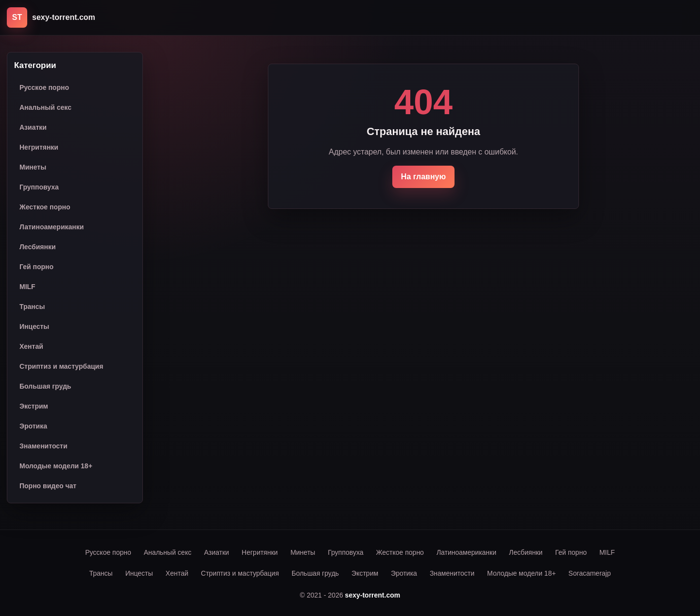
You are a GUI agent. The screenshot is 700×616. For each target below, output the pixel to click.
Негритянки (39, 147)
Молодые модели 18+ (56, 466)
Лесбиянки (38, 247)
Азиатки (33, 127)
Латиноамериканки (52, 227)
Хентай (31, 346)
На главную (423, 177)
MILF (27, 287)
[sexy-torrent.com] (51, 17)
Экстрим (34, 406)
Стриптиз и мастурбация (61, 366)
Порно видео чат (48, 486)
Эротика (33, 426)
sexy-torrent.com (373, 595)
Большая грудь (45, 386)
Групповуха (39, 187)
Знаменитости (44, 446)
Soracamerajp (589, 573)
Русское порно (44, 87)
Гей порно (36, 267)
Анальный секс (45, 107)
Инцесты (34, 326)
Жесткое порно (45, 207)
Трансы (32, 307)
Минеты (33, 167)
